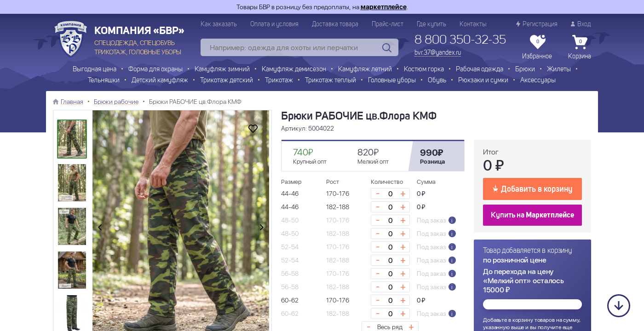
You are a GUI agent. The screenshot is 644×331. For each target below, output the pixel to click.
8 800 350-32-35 (460, 40)
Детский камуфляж (160, 81)
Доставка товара (335, 24)
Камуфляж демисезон (294, 70)
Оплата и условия (274, 24)
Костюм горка (424, 70)
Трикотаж (279, 81)
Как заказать (219, 24)
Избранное (537, 47)
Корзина (580, 47)
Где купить (431, 24)
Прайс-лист (388, 24)
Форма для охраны (155, 70)
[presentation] (100, 228)
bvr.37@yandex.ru (438, 53)
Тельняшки (104, 81)
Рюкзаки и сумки (483, 81)
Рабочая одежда (480, 70)
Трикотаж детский (227, 81)
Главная (72, 102)
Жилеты (559, 70)
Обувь (437, 81)
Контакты (473, 24)
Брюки (525, 70)
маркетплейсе (384, 7)
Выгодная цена (95, 70)
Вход (581, 24)
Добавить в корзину (532, 188)
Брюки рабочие (116, 102)
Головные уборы (392, 81)
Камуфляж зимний (222, 70)
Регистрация (537, 24)
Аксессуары (538, 81)
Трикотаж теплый (331, 81)
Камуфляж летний (365, 70)
